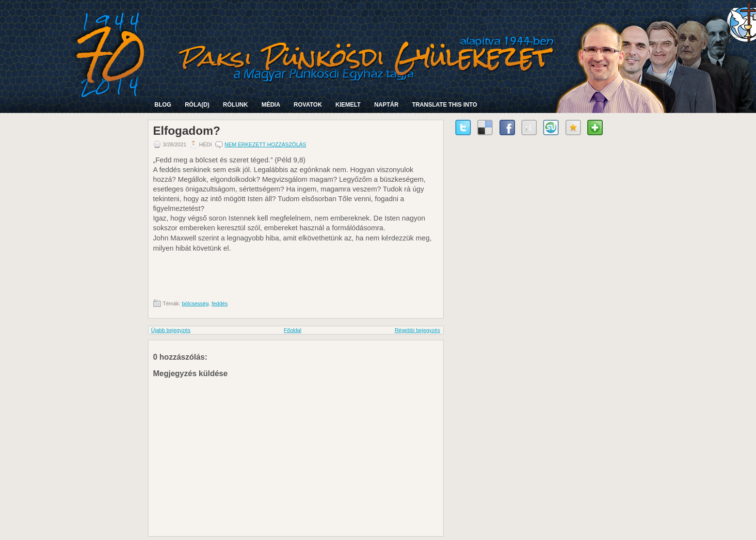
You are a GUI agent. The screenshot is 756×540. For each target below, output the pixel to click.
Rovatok (308, 105)
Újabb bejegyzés (171, 330)
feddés (219, 303)
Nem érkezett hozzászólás (265, 144)
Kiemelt (348, 105)
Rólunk (235, 105)
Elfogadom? (187, 131)
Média (271, 105)
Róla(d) (197, 105)
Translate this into (445, 105)
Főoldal (292, 330)
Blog (163, 105)
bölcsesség (195, 303)
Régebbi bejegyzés (418, 330)
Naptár (386, 105)
